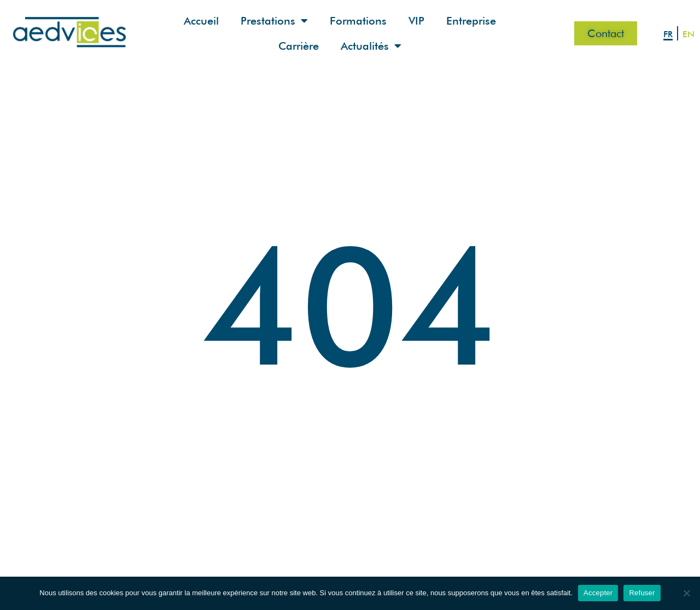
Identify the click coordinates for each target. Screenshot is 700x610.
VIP (416, 21)
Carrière (299, 46)
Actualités (371, 46)
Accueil (201, 21)
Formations (358, 21)
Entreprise (471, 21)
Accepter (598, 593)
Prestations (274, 21)
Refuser (642, 593)
